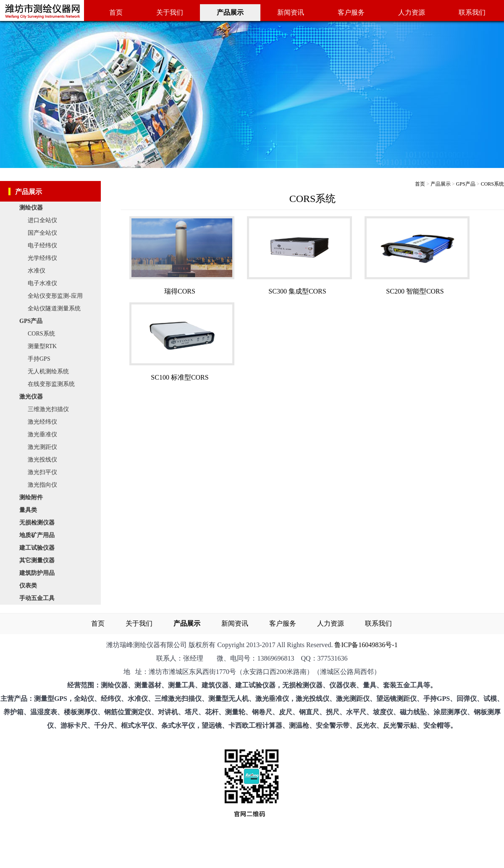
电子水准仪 (42, 283)
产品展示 (441, 184)
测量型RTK (42, 346)
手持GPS (39, 359)
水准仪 (37, 271)
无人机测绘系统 (48, 371)
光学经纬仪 (42, 258)
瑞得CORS (180, 291)
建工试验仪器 (39, 548)
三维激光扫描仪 (48, 409)
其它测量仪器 (39, 560)
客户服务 (351, 12)
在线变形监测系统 (51, 384)
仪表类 (30, 586)
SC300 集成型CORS (297, 291)
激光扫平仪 (42, 472)
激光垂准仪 (42, 434)
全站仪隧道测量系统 (54, 308)
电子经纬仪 (42, 245)
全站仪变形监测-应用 (55, 296)
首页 (116, 12)
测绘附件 (33, 497)
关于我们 (170, 12)
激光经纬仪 (42, 422)
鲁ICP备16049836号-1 (366, 645)
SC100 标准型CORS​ (180, 377)
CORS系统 (41, 334)
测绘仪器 (33, 208)
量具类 (30, 510)
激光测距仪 (42, 447)
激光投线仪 (42, 460)
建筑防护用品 (39, 573)
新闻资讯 (291, 12)
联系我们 (472, 12)
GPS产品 (33, 321)
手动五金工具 (39, 598)
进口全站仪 (42, 220)
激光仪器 (33, 397)
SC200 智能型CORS (415, 291)
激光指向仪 (42, 485)
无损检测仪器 (39, 523)
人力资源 (412, 12)
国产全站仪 (42, 233)
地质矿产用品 (39, 535)
